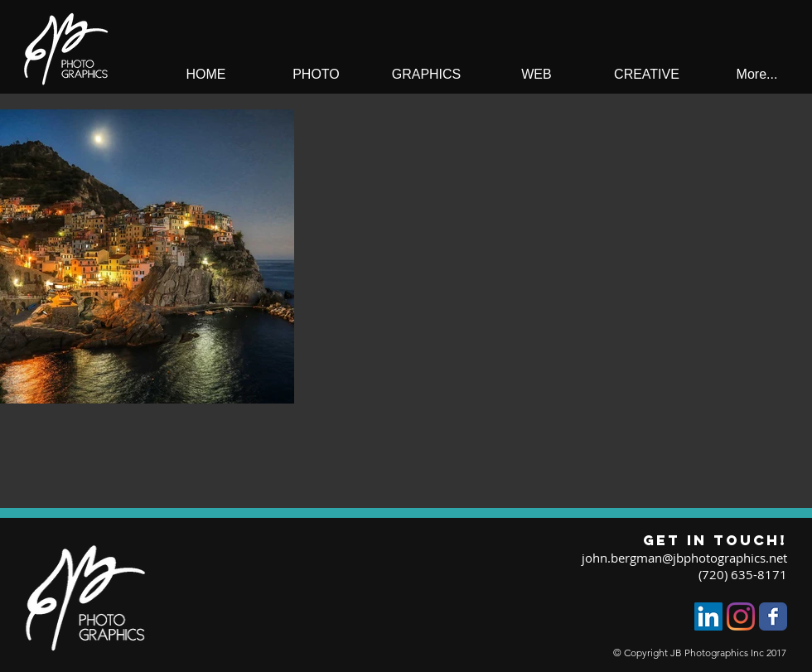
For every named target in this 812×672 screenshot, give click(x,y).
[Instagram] (741, 616)
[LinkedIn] (708, 616)
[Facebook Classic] (773, 616)
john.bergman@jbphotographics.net (684, 558)
